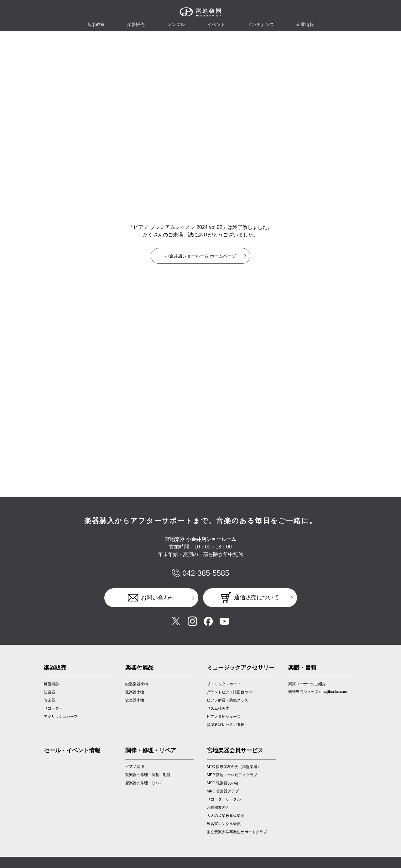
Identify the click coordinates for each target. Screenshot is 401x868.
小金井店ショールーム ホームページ (200, 256)
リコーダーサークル (224, 799)
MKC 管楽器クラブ (223, 791)
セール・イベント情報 (72, 750)
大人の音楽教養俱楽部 (226, 816)
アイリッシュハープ (61, 717)
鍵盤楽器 (51, 684)
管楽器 (49, 700)
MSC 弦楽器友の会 (223, 783)
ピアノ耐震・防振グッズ (227, 700)
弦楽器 (49, 692)
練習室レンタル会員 (224, 824)
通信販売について (257, 597)
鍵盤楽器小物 (137, 684)
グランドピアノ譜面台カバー (231, 692)
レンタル (176, 24)
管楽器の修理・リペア (144, 783)
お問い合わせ (158, 598)
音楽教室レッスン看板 (226, 725)
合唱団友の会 (218, 807)
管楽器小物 (135, 700)
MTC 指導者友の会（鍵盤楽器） (234, 767)
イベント (216, 24)
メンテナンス (261, 24)
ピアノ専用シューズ (224, 717)
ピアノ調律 (135, 767)
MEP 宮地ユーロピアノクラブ (232, 775)
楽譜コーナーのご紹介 (307, 684)
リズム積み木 (218, 708)
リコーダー (53, 708)
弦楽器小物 (135, 692)
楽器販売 (136, 24)
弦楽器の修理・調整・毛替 (148, 775)
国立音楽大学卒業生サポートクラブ (237, 832)
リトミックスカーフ (224, 684)
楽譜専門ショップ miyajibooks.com (318, 692)
